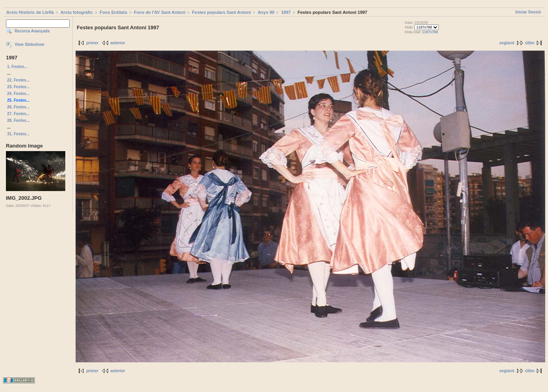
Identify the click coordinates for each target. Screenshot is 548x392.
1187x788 (430, 32)
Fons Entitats (114, 12)
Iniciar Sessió (528, 12)
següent (507, 43)
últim (530, 43)
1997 (286, 12)
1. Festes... (17, 67)
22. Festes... (18, 80)
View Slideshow (29, 45)
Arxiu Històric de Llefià (30, 12)
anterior (118, 43)
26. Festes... (18, 107)
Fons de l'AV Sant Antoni (160, 12)
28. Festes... (18, 120)
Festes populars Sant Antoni (221, 12)
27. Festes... (18, 114)
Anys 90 (266, 12)
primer (92, 43)
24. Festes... (18, 94)
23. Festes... (18, 87)
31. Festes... (18, 134)
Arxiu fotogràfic (77, 12)
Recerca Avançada (32, 31)
